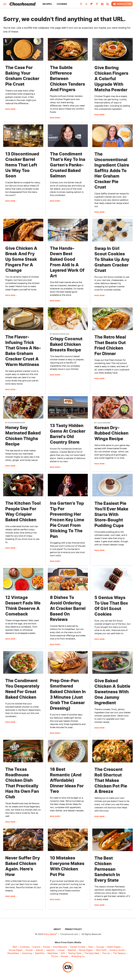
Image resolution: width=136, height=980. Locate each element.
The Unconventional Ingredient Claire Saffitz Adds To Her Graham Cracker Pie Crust (112, 171)
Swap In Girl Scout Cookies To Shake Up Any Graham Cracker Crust (112, 259)
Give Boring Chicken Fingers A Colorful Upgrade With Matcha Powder (111, 79)
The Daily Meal (92, 953)
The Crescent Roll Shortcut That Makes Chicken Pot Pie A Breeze (111, 780)
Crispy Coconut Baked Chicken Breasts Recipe (66, 344)
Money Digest (86, 950)
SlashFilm (40, 953)
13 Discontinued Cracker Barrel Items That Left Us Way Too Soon (22, 165)
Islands (40, 950)
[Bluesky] (102, 5)
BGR (15, 947)
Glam (91, 947)
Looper (61, 950)
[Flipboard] (92, 5)
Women (65, 956)
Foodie (47, 947)
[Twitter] (86, 5)
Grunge (100, 947)
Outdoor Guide (117, 950)
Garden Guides (78, 947)
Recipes (47, 4)
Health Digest (114, 947)
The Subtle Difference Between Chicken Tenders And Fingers (67, 79)
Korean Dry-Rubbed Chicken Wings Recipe (111, 433)
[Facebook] (81, 5)
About (57, 929)
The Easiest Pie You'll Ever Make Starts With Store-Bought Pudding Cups (111, 514)
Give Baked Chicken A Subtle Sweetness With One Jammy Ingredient (112, 692)
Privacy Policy (73, 929)
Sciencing (27, 953)
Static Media (50, 934)
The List (106, 953)
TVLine (54, 956)
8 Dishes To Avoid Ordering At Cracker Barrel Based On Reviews (68, 608)
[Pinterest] (97, 5)
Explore (36, 947)
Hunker (29, 950)
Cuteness (25, 947)
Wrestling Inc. (78, 956)
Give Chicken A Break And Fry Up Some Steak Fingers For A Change (21, 259)
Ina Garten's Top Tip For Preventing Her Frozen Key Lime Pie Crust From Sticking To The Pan (67, 520)
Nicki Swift (101, 950)
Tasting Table (75, 953)
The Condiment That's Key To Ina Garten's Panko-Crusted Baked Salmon (68, 165)
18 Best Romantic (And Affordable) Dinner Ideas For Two (67, 780)
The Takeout (119, 953)
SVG (63, 953)
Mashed (72, 950)
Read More (10, 109)
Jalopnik (50, 950)
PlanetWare (13, 953)
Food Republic (60, 947)
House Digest (16, 950)
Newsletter (122, 4)
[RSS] (108, 5)
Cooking (62, 4)
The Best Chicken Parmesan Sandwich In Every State (107, 869)
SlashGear (53, 953)
